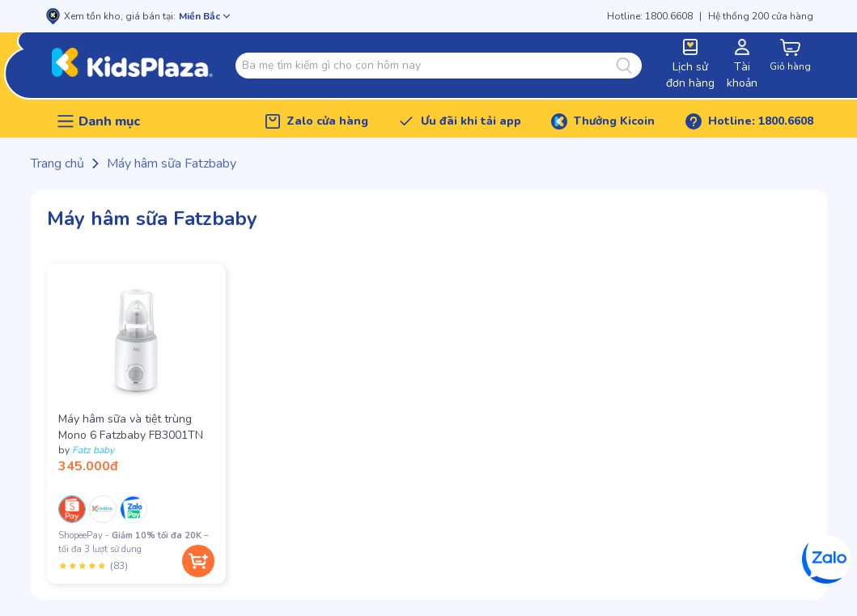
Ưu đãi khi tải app (471, 121)
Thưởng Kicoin (614, 121)
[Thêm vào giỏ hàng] (198, 561)
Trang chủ (57, 164)
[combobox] (428, 66)
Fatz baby (93, 450)
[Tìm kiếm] (629, 66)
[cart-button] (791, 56)
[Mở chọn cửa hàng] (204, 16)
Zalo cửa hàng (327, 121)
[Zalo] (826, 559)
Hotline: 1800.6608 (650, 16)
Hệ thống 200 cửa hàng (761, 16)
